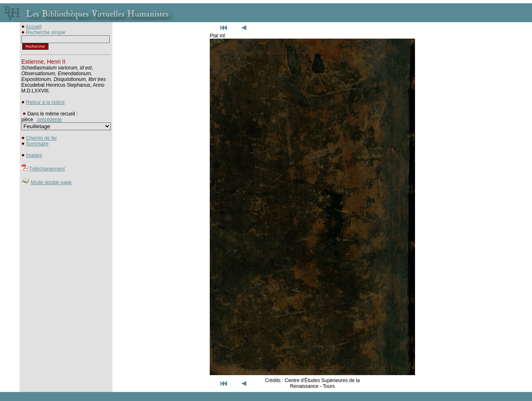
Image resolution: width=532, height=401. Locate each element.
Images (34, 155)
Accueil (34, 27)
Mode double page (51, 182)
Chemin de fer (41, 138)
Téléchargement (47, 169)
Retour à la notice (45, 102)
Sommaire (37, 144)
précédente (50, 120)
